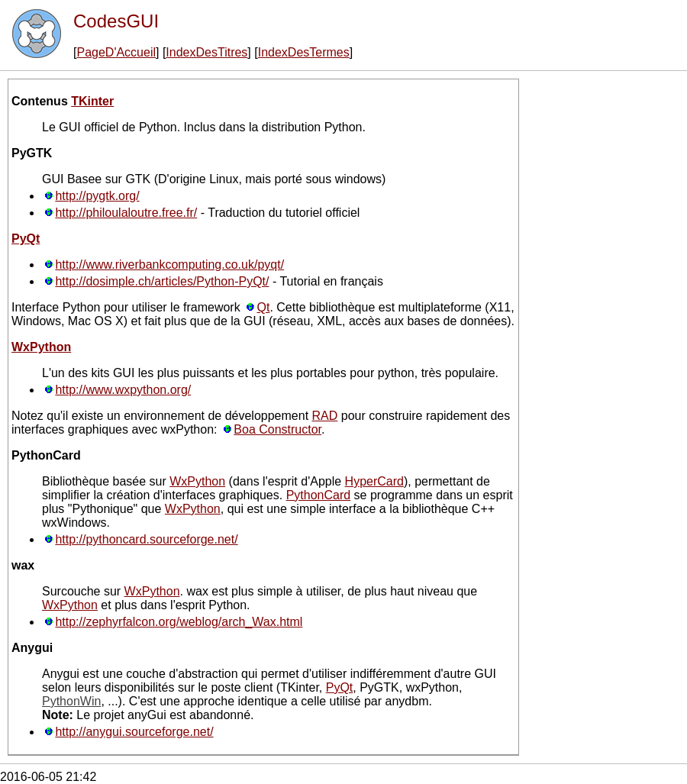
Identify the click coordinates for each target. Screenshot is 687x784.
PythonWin (71, 701)
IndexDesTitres (206, 52)
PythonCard (319, 495)
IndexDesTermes (304, 52)
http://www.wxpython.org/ (123, 390)
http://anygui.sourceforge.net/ (134, 732)
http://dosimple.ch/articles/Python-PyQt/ (162, 281)
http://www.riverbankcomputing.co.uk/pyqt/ (169, 265)
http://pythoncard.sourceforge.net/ (146, 539)
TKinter (92, 101)
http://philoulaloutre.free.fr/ (126, 213)
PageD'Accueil (116, 52)
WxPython (41, 347)
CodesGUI (116, 21)
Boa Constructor (277, 429)
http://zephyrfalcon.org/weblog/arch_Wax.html (179, 622)
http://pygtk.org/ (97, 196)
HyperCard (374, 481)
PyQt (26, 239)
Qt (264, 307)
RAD (325, 416)
